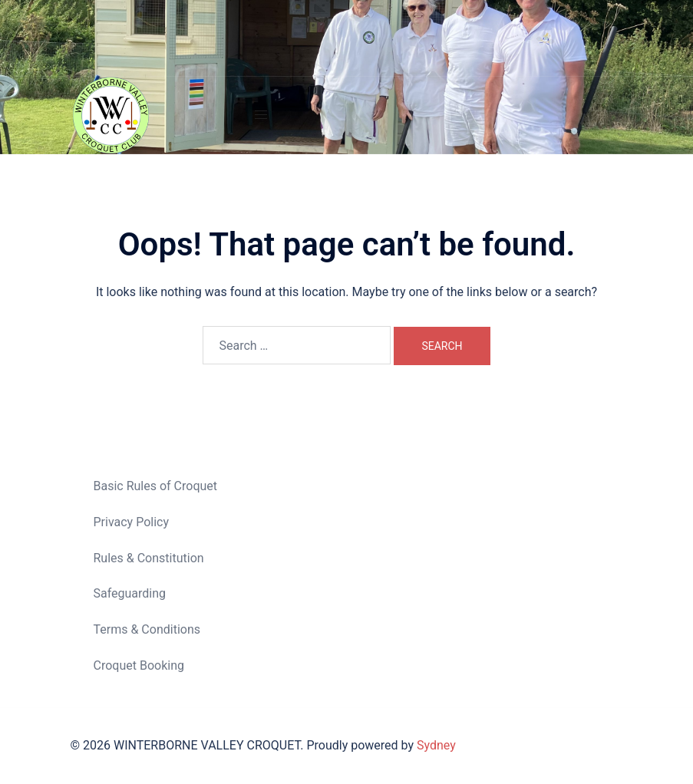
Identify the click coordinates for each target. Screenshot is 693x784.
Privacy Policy (132, 522)
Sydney (436, 745)
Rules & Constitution (149, 558)
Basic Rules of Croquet (156, 486)
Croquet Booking (139, 665)
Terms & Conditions (147, 629)
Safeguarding (130, 593)
